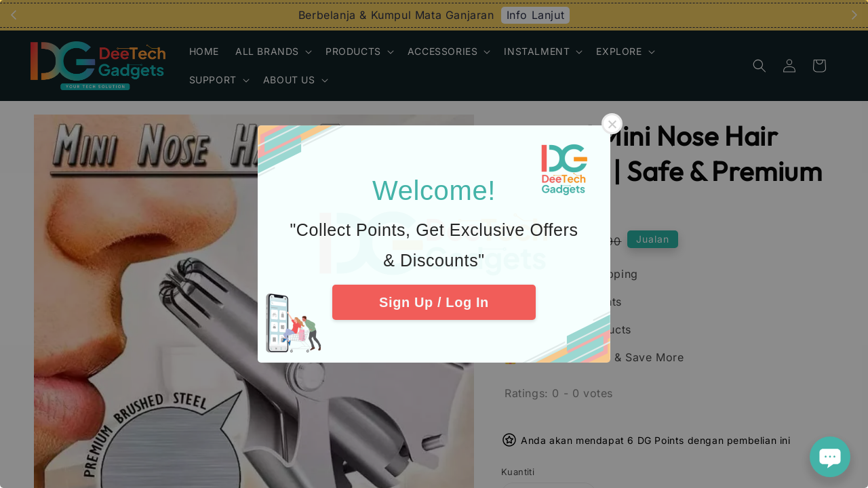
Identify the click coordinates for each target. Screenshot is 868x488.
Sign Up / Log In (434, 302)
